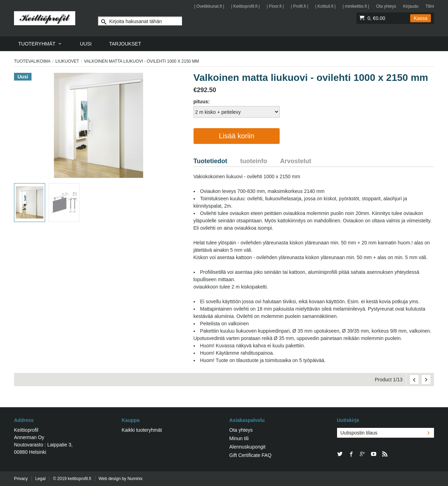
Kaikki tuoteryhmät (142, 430)
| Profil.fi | (300, 6)
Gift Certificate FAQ (250, 455)
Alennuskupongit (247, 447)
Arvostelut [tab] (296, 161)
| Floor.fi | (275, 6)
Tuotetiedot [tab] (211, 161)
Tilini (430, 6)
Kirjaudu (411, 6)
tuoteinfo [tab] (254, 161)
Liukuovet (67, 61)
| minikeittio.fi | (356, 6)
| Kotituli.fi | (325, 6)
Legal (40, 479)
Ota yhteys (386, 6)
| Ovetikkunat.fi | (209, 6)
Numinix (135, 479)
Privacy (21, 479)
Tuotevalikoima (32, 61)
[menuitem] (40, 44)
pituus (201, 102)
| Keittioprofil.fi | (245, 6)
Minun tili (239, 438)
